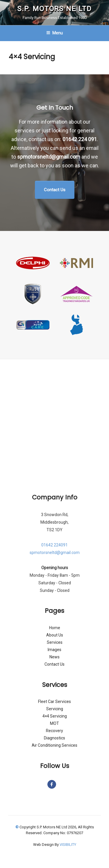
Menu (54, 33)
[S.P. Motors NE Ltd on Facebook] (52, 784)
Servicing (55, 709)
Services (55, 642)
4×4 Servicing (55, 716)
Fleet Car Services (54, 702)
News (54, 657)
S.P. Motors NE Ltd (54, 9)
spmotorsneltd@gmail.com (49, 157)
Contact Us (54, 664)
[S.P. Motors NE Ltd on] (59, 784)
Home (55, 628)
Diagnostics (54, 738)
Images (54, 650)
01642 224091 (54, 545)
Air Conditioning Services (54, 745)
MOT (54, 723)
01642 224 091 (80, 139)
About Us (55, 635)
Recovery (54, 731)
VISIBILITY (68, 845)
